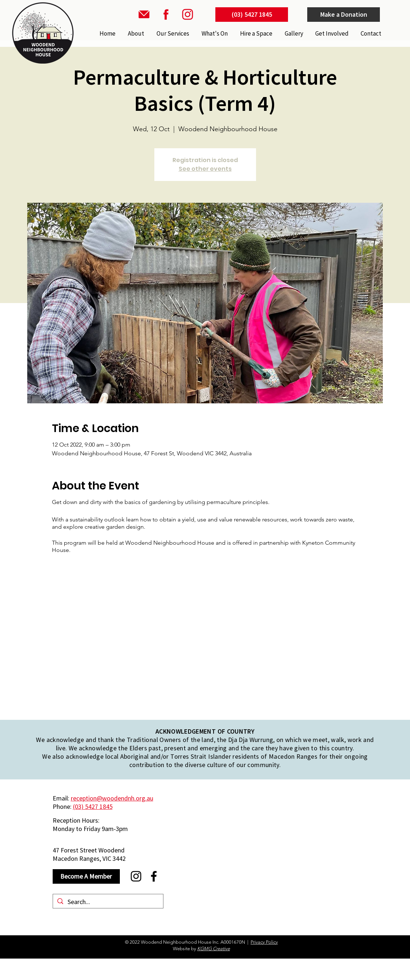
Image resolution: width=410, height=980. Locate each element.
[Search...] (108, 902)
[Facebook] (154, 876)
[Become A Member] (86, 876)
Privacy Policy (264, 942)
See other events (205, 169)
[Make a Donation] (344, 15)
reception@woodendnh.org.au (112, 798)
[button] (172, 33)
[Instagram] (136, 876)
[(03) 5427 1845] (252, 15)
